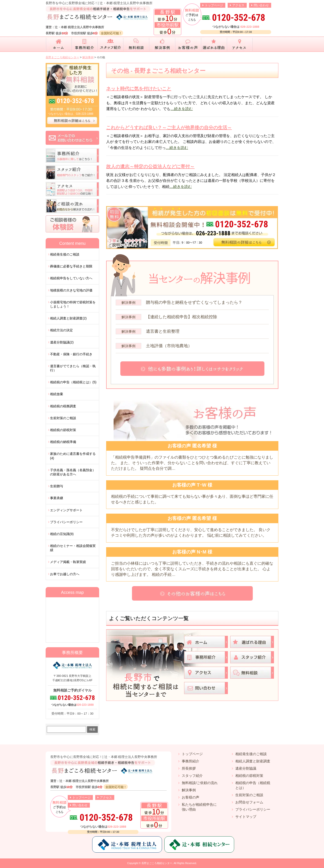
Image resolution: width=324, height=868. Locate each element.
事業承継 (57, 498)
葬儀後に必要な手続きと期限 (71, 266)
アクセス (238, 5)
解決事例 (189, 790)
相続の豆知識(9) (62, 534)
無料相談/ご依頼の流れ (200, 783)
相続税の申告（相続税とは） (253, 785)
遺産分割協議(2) (62, 342)
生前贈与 (57, 486)
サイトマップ (246, 817)
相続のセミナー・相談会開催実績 (73, 548)
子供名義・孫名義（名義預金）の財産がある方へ (73, 472)
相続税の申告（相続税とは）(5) (73, 382)
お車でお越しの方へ (65, 574)
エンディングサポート (66, 510)
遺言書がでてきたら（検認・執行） (73, 368)
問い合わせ (261, 5)
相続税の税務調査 (63, 406)
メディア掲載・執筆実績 (68, 562)
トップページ (214, 5)
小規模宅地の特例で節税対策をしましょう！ (73, 304)
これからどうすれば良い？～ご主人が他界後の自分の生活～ (169, 128)
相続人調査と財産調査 (253, 761)
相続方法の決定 (61, 330)
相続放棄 (57, 394)
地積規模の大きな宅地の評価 (71, 290)
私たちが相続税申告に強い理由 (199, 807)
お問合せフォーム (249, 802)
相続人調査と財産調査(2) (68, 318)
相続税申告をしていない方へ (71, 278)
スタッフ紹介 (192, 776)
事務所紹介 (191, 761)
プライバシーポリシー (66, 522)
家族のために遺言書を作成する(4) (73, 456)
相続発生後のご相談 (65, 254)
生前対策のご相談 (63, 418)
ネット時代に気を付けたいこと (139, 89)
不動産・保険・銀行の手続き (71, 354)
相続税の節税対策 (63, 430)
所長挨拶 (189, 768)
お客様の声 (191, 797)
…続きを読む (182, 109)
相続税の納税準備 (63, 442)
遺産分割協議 (246, 768)
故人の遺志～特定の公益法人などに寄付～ (150, 166)
